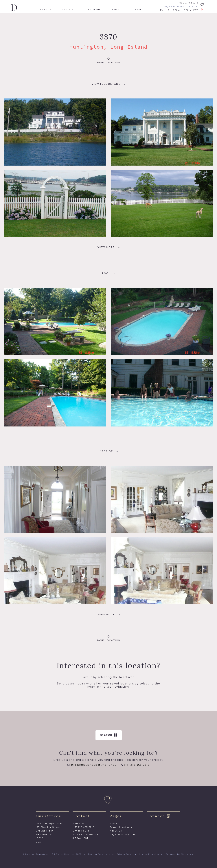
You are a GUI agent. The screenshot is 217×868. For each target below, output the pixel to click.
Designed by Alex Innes (179, 854)
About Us (116, 831)
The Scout (94, 10)
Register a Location (122, 834)
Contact (137, 10)
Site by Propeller (149, 854)
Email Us (78, 823)
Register (69, 10)
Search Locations (121, 827)
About (116, 10)
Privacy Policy (125, 854)
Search (46, 10)
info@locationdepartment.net (180, 7)
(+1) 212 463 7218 (188, 3)
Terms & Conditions (99, 854)
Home (113, 823)
